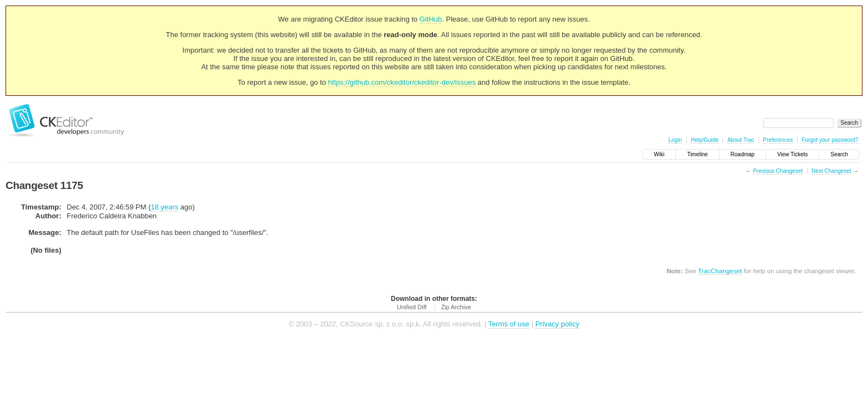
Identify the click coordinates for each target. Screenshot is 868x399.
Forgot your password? (830, 140)
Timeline (697, 154)
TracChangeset (720, 271)
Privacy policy (557, 324)
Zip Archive (456, 307)
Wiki (659, 154)
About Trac (741, 140)
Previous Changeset (778, 171)
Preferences (778, 140)
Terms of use (509, 324)
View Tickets (792, 154)
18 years (164, 207)
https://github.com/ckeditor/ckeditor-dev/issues (402, 82)
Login (675, 140)
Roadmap (743, 154)
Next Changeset (831, 171)
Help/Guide (705, 140)
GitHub (431, 19)
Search (839, 154)
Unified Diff (412, 307)
